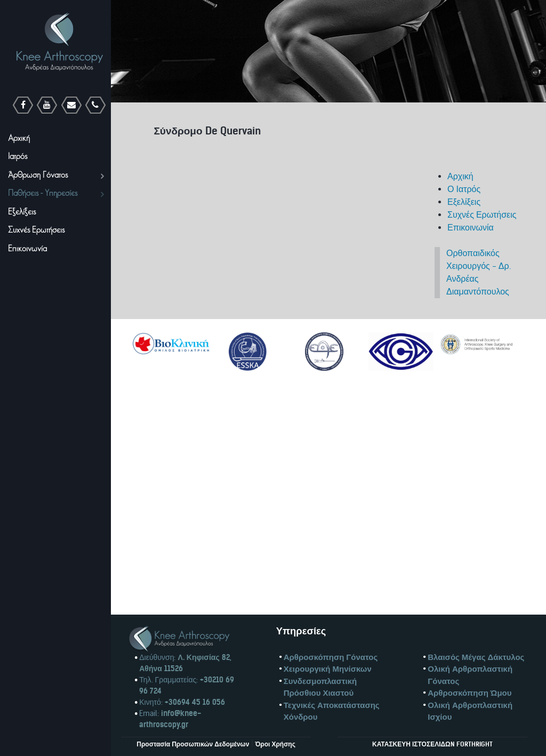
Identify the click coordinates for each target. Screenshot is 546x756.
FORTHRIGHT (475, 744)
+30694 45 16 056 (194, 702)
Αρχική (460, 176)
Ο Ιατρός (464, 189)
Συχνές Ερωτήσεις (482, 215)
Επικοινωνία (471, 228)
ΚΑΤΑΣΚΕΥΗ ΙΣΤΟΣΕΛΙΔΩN (413, 744)
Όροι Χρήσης (274, 744)
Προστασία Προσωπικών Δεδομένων (193, 744)
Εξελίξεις (464, 202)
